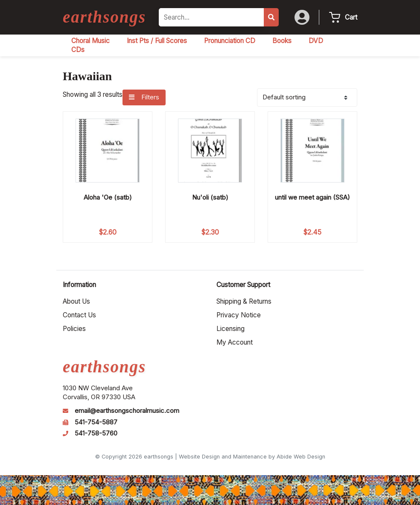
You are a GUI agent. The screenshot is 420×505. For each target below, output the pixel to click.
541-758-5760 (96, 433)
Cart (351, 17)
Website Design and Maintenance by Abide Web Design (252, 457)
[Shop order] (307, 97)
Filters (144, 97)
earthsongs (104, 17)
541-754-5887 (96, 422)
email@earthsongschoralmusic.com (127, 411)
